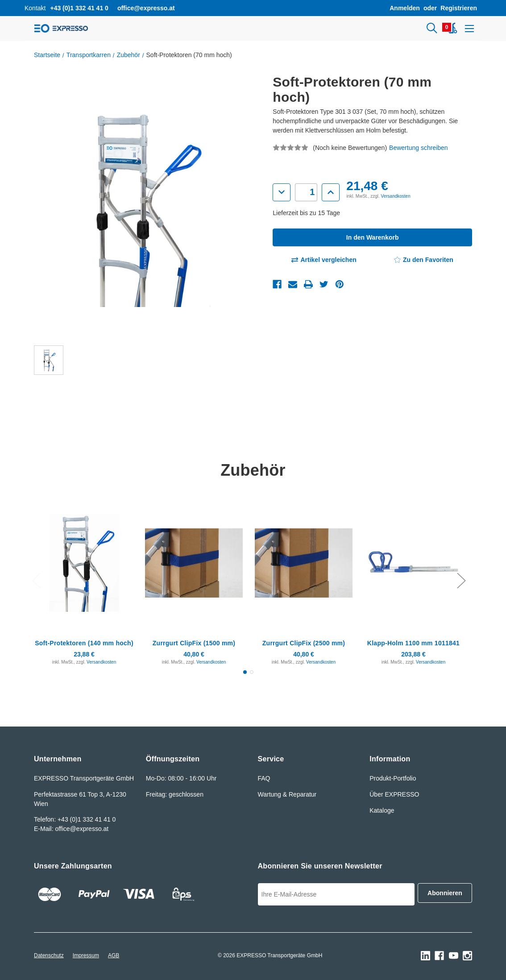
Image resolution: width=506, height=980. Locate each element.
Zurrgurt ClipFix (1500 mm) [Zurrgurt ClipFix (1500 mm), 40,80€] (194, 643)
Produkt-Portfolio (393, 778)
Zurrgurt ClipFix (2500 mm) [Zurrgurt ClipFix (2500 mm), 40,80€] (304, 643)
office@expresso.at (146, 8)
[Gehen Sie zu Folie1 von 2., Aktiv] (245, 672)
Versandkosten (396, 196)
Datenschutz (49, 955)
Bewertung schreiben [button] (419, 148)
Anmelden (405, 8)
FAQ (264, 778)
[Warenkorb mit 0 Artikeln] (452, 29)
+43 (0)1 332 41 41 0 (79, 8)
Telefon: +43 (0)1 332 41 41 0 (75, 819)
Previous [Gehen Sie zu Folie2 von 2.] (36, 580)
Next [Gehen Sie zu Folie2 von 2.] (461, 580)
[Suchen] (429, 29)
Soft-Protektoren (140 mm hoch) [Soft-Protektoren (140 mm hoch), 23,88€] (84, 643)
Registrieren (459, 8)
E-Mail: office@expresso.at (71, 829)
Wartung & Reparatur (287, 794)
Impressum (86, 955)
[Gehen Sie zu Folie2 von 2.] (252, 672)
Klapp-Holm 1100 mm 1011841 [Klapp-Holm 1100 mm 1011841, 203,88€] (413, 643)
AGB (114, 955)
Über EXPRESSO (394, 794)
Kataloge (382, 810)
